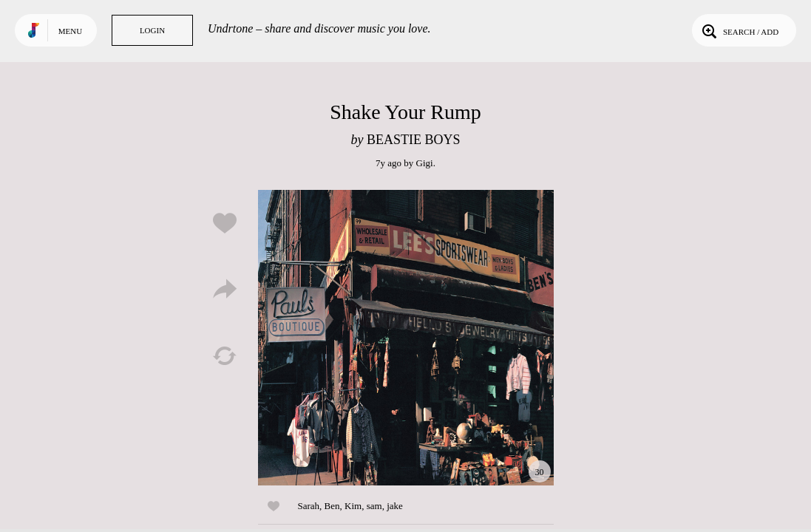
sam (374, 506)
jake (395, 506)
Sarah (309, 506)
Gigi (425, 163)
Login (152, 30)
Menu (70, 31)
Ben (332, 506)
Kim (353, 506)
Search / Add (739, 30)
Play (406, 338)
